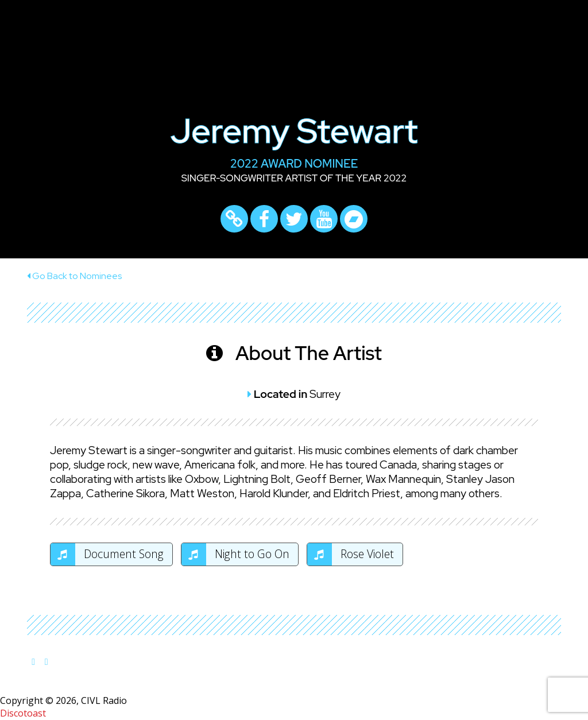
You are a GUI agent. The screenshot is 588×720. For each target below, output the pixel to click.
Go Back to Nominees (74, 276)
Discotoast (23, 713)
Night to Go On (235, 554)
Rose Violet (351, 554)
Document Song (107, 554)
